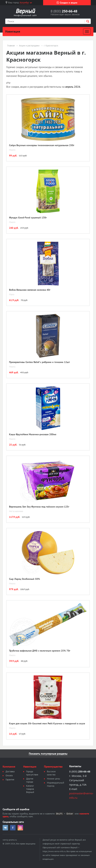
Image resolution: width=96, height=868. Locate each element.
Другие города (30, 780)
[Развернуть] (87, 31)
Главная (11, 46)
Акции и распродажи (29, 46)
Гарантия (10, 780)
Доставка (10, 771)
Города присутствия (32, 773)
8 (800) (64, 11)
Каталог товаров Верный (30, 789)
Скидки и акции (67, 3)
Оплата (9, 776)
